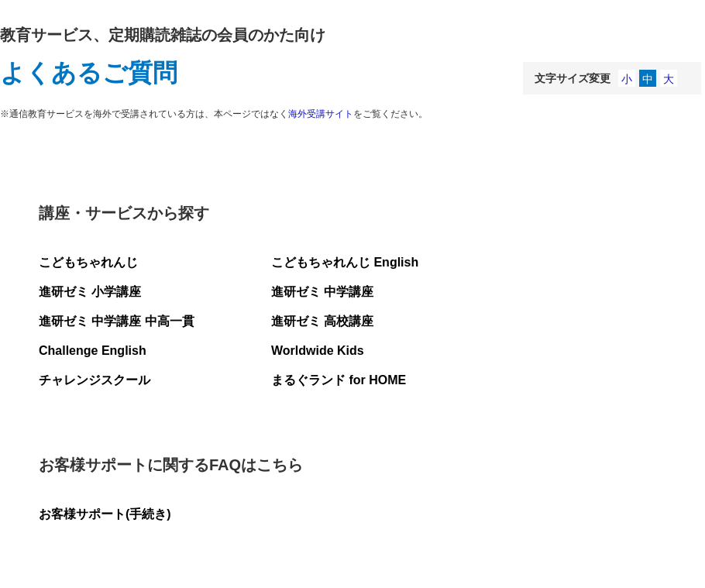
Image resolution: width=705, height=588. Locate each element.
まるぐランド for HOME (339, 380)
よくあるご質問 (89, 73)
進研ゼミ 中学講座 (322, 292)
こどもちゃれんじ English (345, 262)
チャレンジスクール (95, 380)
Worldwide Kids (318, 351)
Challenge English (93, 351)
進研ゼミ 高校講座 (322, 321)
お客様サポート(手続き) (105, 514)
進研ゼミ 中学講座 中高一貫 (117, 321)
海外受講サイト (321, 114)
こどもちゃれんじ (88, 262)
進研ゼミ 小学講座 (90, 292)
